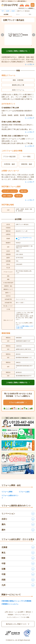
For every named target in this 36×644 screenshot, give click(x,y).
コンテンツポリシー (13, 617)
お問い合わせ (9, 612)
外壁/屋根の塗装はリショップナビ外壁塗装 (16, 601)
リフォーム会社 (24, 492)
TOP (3, 11)
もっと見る (30, 64)
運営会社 (28, 612)
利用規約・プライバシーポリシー (18, 615)
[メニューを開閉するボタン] (33, 5)
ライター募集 (25, 617)
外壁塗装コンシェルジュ (10, 604)
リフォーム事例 (7, 492)
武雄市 (13, 11)
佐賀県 (8, 11)
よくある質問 (19, 612)
